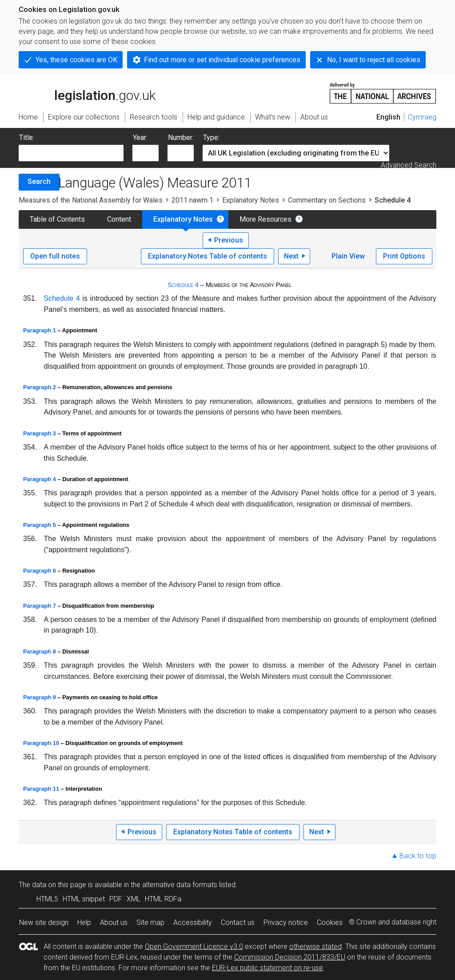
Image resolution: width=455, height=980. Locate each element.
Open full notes (55, 256)
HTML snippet (84, 899)
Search (39, 181)
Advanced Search (409, 165)
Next (291, 256)
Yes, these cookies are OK (76, 60)
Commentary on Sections (327, 200)
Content (119, 219)
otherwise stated (315, 946)
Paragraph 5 (40, 525)
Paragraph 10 (41, 743)
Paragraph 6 (40, 571)
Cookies (330, 922)
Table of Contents (57, 219)
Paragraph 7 (40, 606)
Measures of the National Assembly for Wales (91, 200)
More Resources (265, 219)
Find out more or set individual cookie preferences (222, 60)
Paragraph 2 (40, 387)
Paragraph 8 (40, 651)
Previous (229, 240)
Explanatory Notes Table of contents (208, 256)
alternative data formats (180, 885)
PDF (116, 899)
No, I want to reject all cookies (374, 60)
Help (84, 922)
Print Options (404, 256)
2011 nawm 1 (192, 200)
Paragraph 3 (40, 433)
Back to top (418, 856)
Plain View (348, 256)
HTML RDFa (163, 899)
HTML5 (47, 899)
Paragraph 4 (40, 479)
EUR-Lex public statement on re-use (267, 968)
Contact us (238, 922)
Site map (150, 922)
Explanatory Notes (251, 200)
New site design (44, 922)
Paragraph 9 (40, 697)
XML (134, 899)
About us (114, 922)
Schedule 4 (183, 285)
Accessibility (193, 922)
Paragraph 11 (41, 789)
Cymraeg (422, 117)
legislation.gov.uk (87, 92)
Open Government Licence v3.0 (194, 946)
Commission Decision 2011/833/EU (290, 957)
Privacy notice (286, 922)
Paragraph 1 (40, 330)
